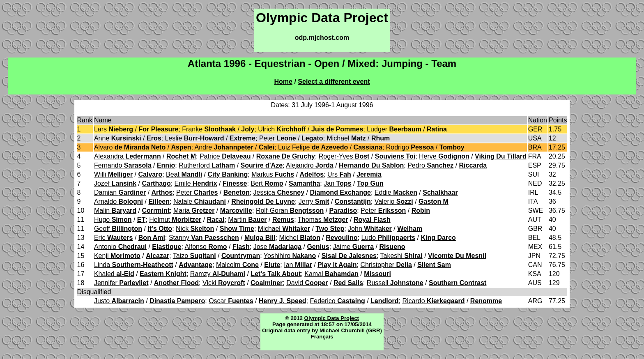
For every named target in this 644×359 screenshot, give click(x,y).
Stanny (204, 238)
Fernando (123, 165)
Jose (277, 247)
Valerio (394, 201)
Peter (278, 138)
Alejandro (310, 165)
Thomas (323, 220)
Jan (337, 183)
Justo (119, 301)
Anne (118, 138)
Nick (195, 229)
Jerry (314, 201)
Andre (224, 147)
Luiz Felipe (313, 147)
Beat (184, 174)
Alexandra (128, 156)
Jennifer (121, 283)
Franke (209, 129)
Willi (113, 174)
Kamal (331, 274)
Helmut (175, 220)
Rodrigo (410, 147)
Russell (395, 283)
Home (283, 82)
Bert (267, 183)
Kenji (117, 256)
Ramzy (218, 274)
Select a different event (334, 82)
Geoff (118, 229)
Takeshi (401, 256)
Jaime (354, 247)
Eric (114, 238)
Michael (346, 138)
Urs (339, 174)
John (370, 229)
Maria (194, 211)
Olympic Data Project (332, 318)
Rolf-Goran (290, 211)
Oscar (231, 301)
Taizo (194, 256)
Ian (298, 265)
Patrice (225, 156)
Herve (444, 156)
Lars (114, 129)
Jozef (115, 183)
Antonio (120, 247)
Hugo (113, 220)
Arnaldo (118, 201)
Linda (134, 265)
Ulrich (282, 129)
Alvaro (130, 147)
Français (322, 337)
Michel (299, 238)
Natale (200, 201)
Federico (337, 301)
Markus (273, 174)
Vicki (224, 283)
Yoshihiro (290, 256)
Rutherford (207, 165)
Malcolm (237, 265)
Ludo (389, 238)
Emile (196, 183)
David (307, 283)
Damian (120, 192)
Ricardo (433, 301)
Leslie (194, 138)
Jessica (279, 192)
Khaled (114, 274)
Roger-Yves (344, 156)
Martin (247, 220)
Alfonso (206, 247)
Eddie (396, 192)
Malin (115, 211)
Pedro (430, 165)
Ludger (394, 129)
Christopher (386, 265)
